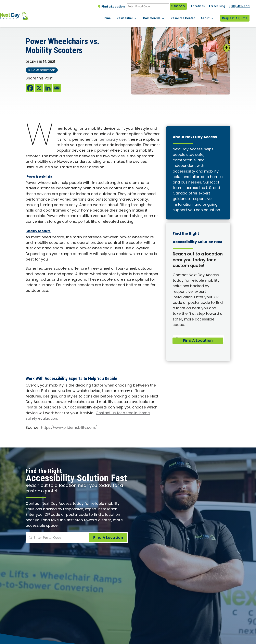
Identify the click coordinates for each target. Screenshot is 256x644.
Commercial (159, 16)
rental (32, 408)
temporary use (113, 140)
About (209, 16)
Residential (133, 16)
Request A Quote (235, 16)
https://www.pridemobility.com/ (70, 428)
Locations (198, 6)
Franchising (217, 6)
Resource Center (186, 16)
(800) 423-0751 (240, 6)
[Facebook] (30, 88)
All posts (34, 25)
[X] (39, 88)
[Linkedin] (48, 88)
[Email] (57, 88)
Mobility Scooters (42, 231)
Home (115, 16)
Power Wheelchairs (43, 176)
